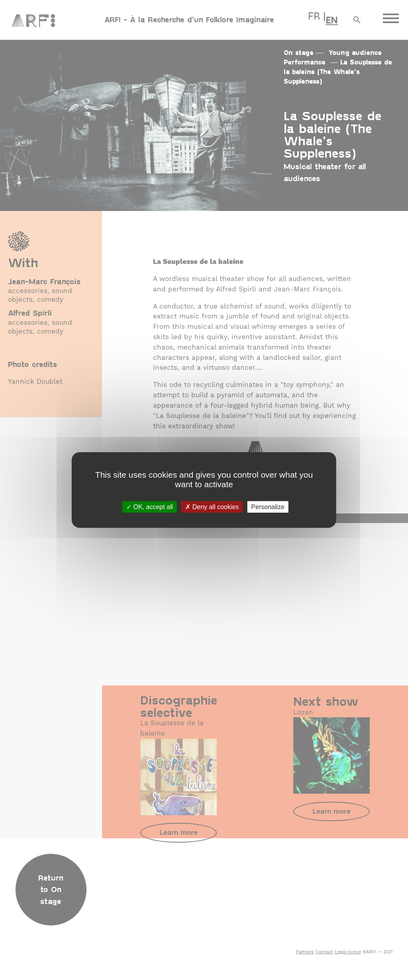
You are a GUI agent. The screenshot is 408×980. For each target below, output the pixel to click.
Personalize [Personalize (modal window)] (268, 507)
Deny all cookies (212, 507)
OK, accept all (150, 507)
